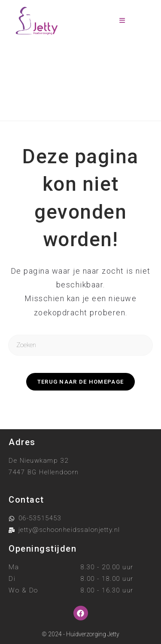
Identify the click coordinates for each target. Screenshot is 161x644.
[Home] (46, 99)
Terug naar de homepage (81, 382)
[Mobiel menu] (122, 21)
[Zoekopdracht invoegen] (81, 345)
